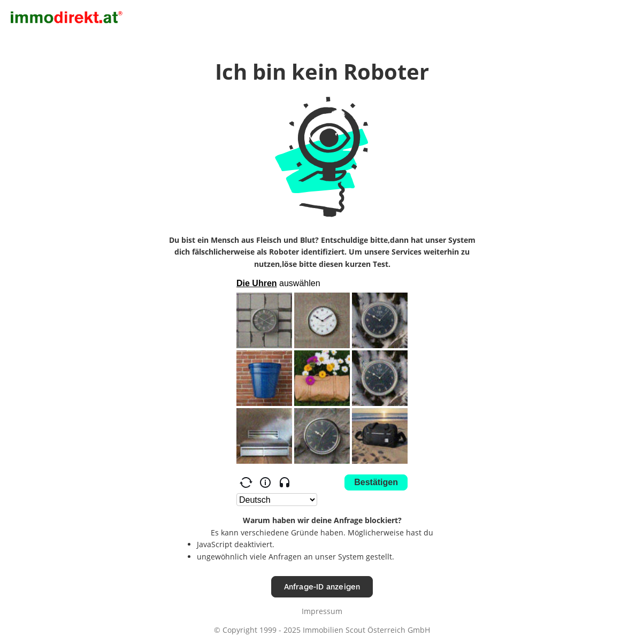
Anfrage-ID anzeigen (322, 586)
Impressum (322, 611)
